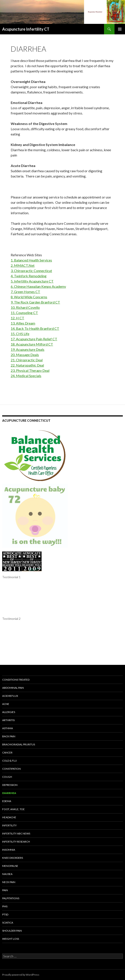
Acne (6, 704)
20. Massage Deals (25, 355)
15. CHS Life (20, 334)
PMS (5, 906)
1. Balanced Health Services (31, 260)
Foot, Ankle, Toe (13, 809)
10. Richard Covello (25, 307)
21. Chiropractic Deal (27, 360)
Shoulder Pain (12, 931)
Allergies (9, 712)
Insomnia (9, 850)
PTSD (5, 914)
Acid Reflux (10, 696)
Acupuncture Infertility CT (26, 29)
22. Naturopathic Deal (27, 365)
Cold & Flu (10, 761)
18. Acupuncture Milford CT (32, 344)
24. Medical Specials (26, 376)
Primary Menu (120, 29)
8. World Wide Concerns (29, 297)
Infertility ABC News (16, 833)
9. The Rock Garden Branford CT (35, 302)
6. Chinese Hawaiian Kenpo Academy (38, 286)
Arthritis (8, 720)
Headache (9, 817)
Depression (10, 785)
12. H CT (17, 318)
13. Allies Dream (23, 323)
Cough (7, 777)
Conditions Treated (16, 680)
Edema (7, 801)
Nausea (7, 874)
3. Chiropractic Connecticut (31, 271)
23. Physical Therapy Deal (30, 370)
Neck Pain (9, 882)
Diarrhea (9, 793)
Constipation (11, 769)
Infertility (9, 825)
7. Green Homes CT (25, 292)
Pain (5, 890)
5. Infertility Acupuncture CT (32, 281)
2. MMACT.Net (23, 265)
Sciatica (8, 923)
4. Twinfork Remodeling (29, 276)
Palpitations (11, 898)
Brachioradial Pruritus (19, 744)
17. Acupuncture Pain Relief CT (34, 339)
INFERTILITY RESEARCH (16, 842)
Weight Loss (11, 939)
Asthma (8, 728)
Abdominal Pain (13, 688)
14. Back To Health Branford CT (35, 328)
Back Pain (9, 736)
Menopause (10, 866)
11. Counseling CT (24, 313)
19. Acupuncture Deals (28, 349)
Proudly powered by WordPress (21, 975)
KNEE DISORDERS (13, 858)
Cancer (7, 753)
